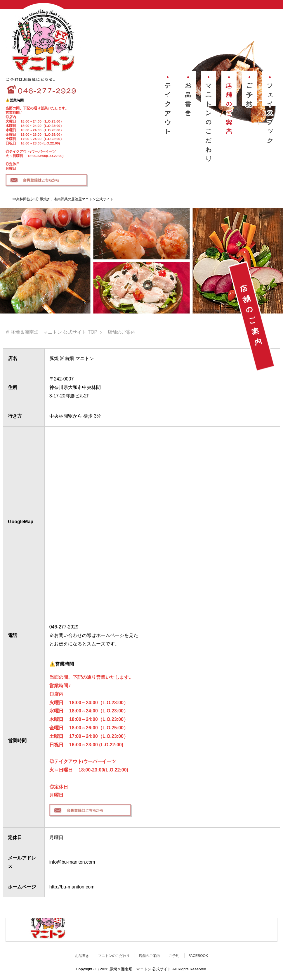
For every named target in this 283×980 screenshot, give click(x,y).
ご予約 (174, 956)
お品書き (82, 956)
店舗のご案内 (149, 956)
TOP (54, 332)
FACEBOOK (198, 956)
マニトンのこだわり (114, 956)
